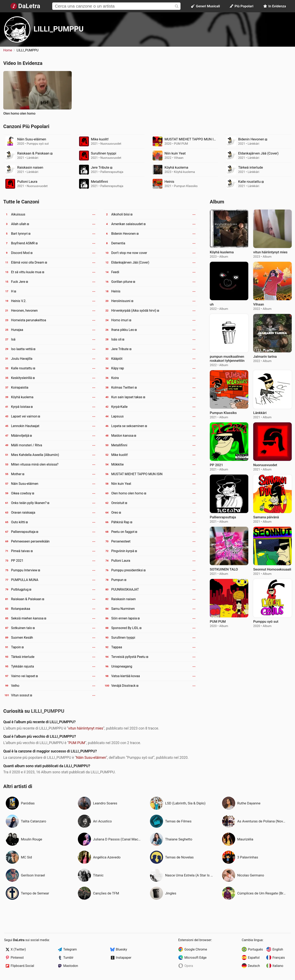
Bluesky (121, 949)
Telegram (70, 949)
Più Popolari (242, 6)
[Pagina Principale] (25, 6)
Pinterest (17, 958)
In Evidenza (275, 6)
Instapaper (124, 958)
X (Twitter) (18, 949)
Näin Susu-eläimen (91, 758)
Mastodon (71, 966)
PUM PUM (77, 743)
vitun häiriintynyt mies (86, 728)
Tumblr (68, 958)
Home (8, 50)
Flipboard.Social (22, 966)
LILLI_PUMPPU (59, 29)
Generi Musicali (206, 6)
